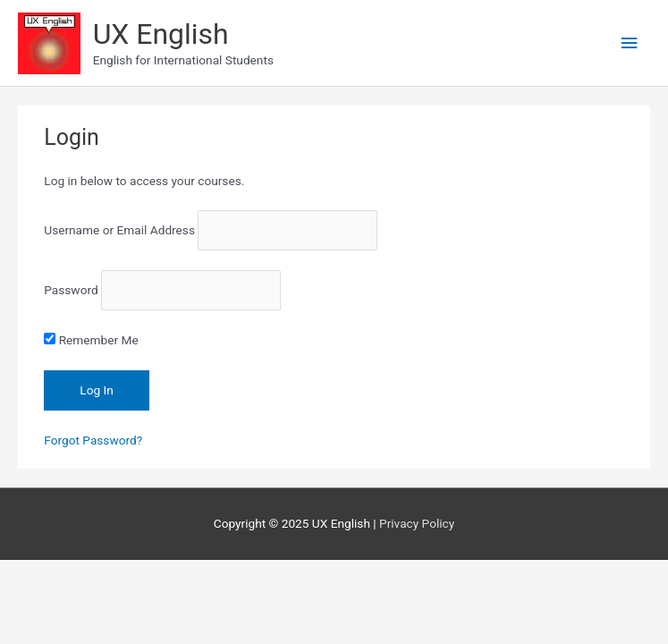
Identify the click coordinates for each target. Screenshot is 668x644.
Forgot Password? (93, 440)
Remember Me (91, 340)
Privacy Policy (417, 523)
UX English (161, 34)
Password (71, 291)
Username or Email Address (119, 231)
